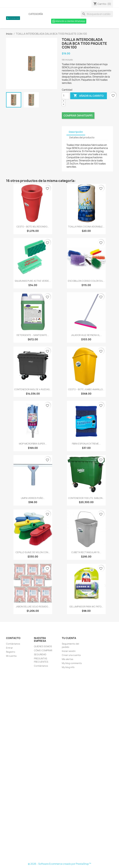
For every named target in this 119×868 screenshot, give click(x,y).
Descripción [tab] (76, 132)
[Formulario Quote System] (59, 766)
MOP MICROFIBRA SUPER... (33, 444)
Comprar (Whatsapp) (78, 116)
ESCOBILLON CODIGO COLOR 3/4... (86, 281)
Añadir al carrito (89, 96)
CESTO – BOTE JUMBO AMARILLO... (86, 389)
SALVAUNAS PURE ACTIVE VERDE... (33, 281)
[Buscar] (97, 14)
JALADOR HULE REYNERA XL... (86, 335)
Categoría (36, 14)
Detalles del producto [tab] (82, 138)
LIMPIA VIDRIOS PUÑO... (33, 498)
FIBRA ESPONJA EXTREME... (86, 444)
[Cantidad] (66, 96)
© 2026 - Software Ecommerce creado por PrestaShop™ (59, 864)
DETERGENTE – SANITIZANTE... (33, 335)
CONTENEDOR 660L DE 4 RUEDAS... (33, 389)
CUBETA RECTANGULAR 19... (86, 552)
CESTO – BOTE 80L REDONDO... (33, 227)
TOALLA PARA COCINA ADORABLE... (86, 227)
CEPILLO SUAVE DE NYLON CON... (33, 552)
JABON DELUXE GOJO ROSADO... (33, 607)
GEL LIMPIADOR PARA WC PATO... (86, 607)
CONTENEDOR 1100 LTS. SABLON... (86, 498)
